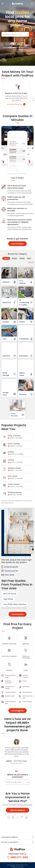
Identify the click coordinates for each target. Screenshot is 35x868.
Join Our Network (17, 810)
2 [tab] (16, 771)
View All (31, 262)
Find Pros (31, 34)
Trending (6, 258)
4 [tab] (21, 771)
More (29, 258)
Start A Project (17, 244)
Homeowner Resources (16, 104)
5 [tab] (22, 771)
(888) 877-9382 (17, 857)
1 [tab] (14, 771)
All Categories (18, 711)
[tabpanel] (17, 751)
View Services (18, 614)
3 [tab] (19, 771)
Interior (22, 258)
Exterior (15, 258)
